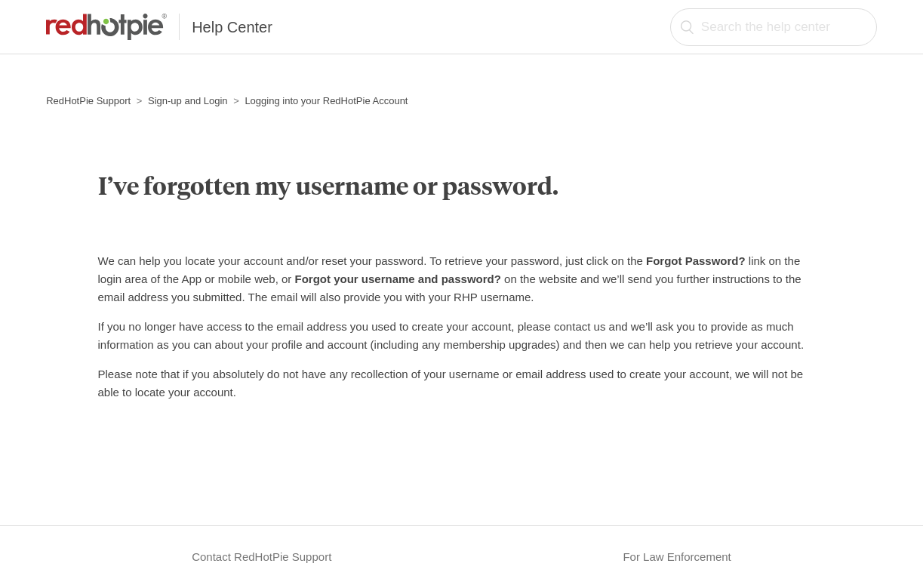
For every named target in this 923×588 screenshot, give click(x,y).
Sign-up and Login (188, 101)
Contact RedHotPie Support (262, 557)
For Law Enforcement (677, 557)
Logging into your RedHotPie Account (326, 101)
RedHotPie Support (88, 101)
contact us (580, 326)
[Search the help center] (774, 27)
